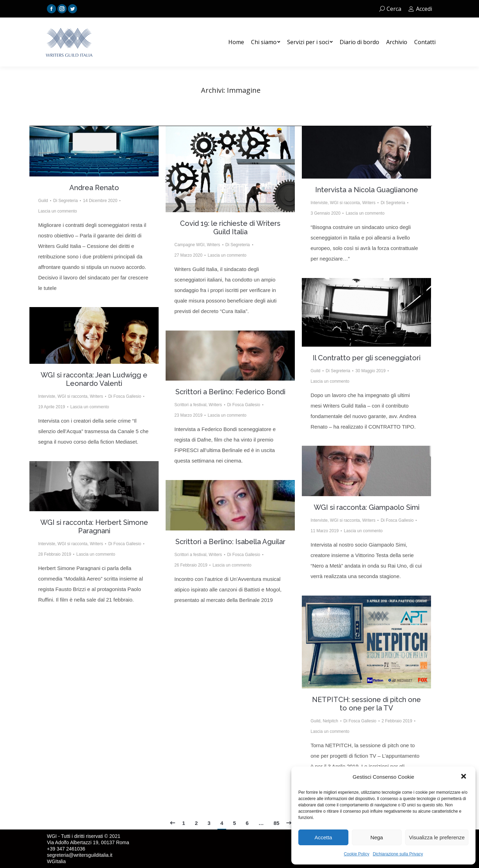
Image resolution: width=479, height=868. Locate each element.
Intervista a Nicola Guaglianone (367, 190)
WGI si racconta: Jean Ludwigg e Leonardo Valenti (94, 379)
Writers (214, 245)
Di (65, 201)
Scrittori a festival (190, 405)
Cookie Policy (357, 854)
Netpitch (331, 721)
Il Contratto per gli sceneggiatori (367, 358)
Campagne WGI (189, 245)
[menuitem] (236, 42)
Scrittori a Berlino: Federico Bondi (230, 392)
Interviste (319, 203)
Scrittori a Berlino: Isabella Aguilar (230, 542)
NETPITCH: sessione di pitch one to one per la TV (366, 704)
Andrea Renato (94, 188)
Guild (43, 201)
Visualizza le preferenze (437, 837)
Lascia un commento (58, 211)
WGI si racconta (345, 203)
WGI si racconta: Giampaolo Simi (367, 507)
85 (276, 823)
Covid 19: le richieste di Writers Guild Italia (230, 228)
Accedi (420, 9)
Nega (377, 837)
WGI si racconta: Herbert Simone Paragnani (94, 527)
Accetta (323, 837)
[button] (464, 777)
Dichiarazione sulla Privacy (398, 854)
